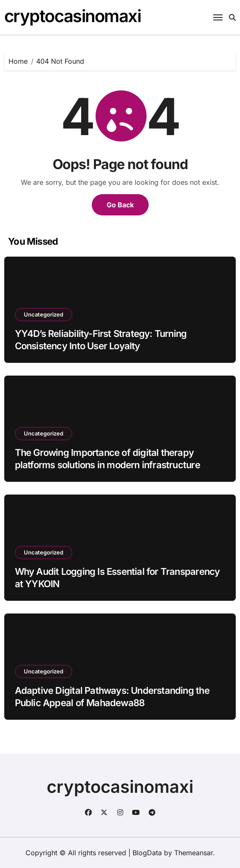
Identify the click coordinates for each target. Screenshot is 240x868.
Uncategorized (44, 314)
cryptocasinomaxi (73, 16)
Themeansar (193, 853)
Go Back (120, 205)
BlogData (147, 853)
